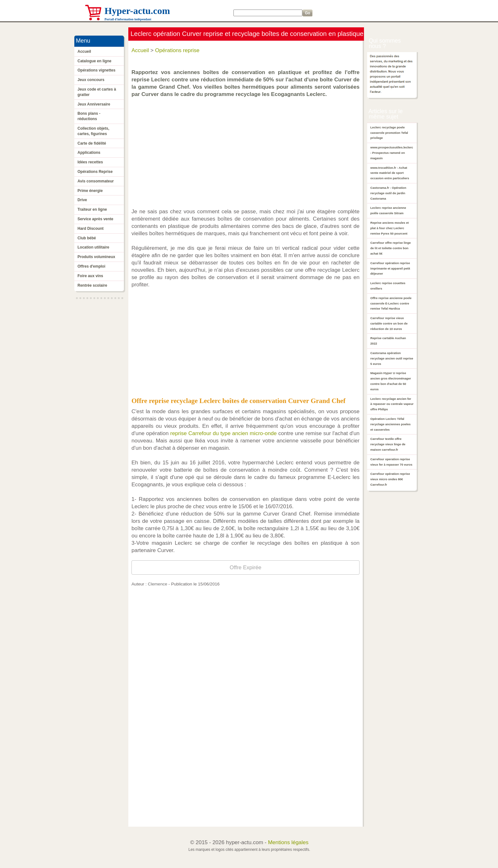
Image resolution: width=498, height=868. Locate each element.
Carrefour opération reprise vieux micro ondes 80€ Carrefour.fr (390, 479)
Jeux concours (91, 80)
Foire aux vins (90, 276)
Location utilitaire (93, 247)
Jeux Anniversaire (94, 104)
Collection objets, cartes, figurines (93, 131)
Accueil (84, 51)
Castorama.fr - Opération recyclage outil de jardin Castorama (388, 193)
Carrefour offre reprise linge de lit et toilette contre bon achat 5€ (390, 248)
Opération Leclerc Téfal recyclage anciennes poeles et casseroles (390, 424)
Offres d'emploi (91, 266)
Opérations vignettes (96, 70)
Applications (89, 153)
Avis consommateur (96, 181)
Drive (82, 200)
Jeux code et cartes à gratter (97, 92)
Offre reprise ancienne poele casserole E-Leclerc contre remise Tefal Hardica (391, 303)
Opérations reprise (177, 50)
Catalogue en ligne (94, 61)
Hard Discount (91, 229)
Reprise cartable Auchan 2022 (388, 341)
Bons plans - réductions (89, 116)
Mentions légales (288, 842)
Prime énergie (90, 191)
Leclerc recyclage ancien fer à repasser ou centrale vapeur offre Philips (392, 404)
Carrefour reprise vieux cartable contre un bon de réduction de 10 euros (389, 323)
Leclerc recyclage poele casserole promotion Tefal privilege (389, 133)
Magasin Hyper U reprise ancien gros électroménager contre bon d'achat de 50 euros (391, 381)
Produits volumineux (96, 257)
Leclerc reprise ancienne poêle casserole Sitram (388, 210)
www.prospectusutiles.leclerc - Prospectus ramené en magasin (392, 153)
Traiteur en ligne (92, 209)
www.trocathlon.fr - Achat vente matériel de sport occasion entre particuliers (390, 173)
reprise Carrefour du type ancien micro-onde (223, 433)
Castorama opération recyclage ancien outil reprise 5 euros (392, 358)
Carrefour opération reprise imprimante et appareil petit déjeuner (390, 268)
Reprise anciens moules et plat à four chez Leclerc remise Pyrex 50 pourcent (390, 228)
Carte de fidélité (92, 143)
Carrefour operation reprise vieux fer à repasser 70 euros (391, 462)
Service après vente (95, 219)
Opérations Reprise (95, 172)
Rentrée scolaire (92, 285)
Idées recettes (90, 162)
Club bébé (87, 238)
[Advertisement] (247, 150)
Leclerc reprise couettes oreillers (388, 286)
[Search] (268, 13)
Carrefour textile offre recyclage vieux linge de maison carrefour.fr (388, 444)
